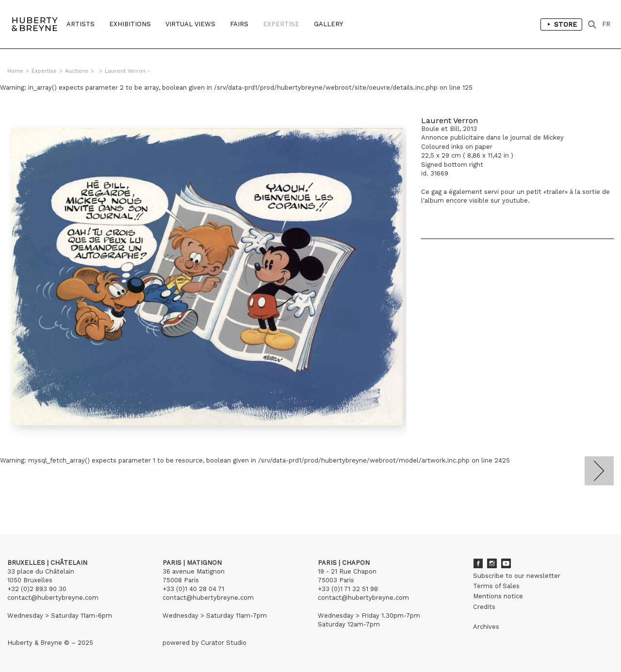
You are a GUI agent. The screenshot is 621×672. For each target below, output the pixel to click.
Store (561, 24)
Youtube (506, 563)
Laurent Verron (449, 120)
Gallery (328, 24)
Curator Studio (224, 643)
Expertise (281, 24)
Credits (484, 607)
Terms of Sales (496, 586)
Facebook (478, 563)
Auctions (77, 71)
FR (606, 24)
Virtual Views (190, 24)
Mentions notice (498, 596)
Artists (81, 24)
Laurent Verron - (128, 71)
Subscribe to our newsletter (517, 576)
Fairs (239, 24)
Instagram (492, 563)
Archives (486, 627)
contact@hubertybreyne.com (53, 598)
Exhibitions (130, 24)
